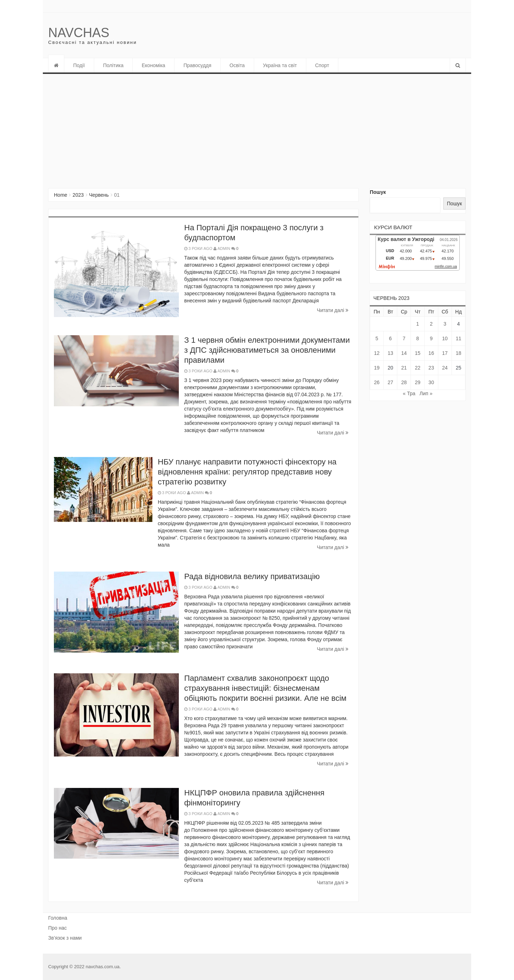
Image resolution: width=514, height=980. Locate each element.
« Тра (409, 393)
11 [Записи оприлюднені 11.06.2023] (459, 338)
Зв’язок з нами (65, 938)
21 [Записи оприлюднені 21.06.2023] (404, 368)
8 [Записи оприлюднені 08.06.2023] (418, 338)
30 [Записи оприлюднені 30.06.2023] (431, 382)
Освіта (237, 65)
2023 (78, 195)
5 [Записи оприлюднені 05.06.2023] (377, 338)
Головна (58, 918)
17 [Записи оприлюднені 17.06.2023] (445, 353)
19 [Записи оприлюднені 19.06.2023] (377, 368)
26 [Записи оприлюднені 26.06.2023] (377, 382)
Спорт (322, 65)
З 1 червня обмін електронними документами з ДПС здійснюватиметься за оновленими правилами (267, 350)
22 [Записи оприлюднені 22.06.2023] (418, 368)
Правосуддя (197, 65)
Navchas (79, 33)
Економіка (153, 65)
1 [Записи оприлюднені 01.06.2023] (418, 324)
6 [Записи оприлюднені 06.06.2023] (390, 338)
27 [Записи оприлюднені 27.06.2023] (390, 382)
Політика (113, 65)
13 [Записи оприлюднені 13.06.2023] (390, 353)
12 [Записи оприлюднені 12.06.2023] (377, 353)
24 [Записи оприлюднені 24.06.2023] (445, 368)
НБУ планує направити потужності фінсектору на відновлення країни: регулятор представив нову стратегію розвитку (247, 472)
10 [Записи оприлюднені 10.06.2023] (445, 338)
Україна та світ (280, 65)
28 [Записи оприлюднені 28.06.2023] (404, 382)
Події (79, 65)
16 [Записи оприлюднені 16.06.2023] (431, 353)
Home (61, 195)
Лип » (426, 393)
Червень (99, 195)
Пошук (378, 192)
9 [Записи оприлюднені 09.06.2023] (431, 338)
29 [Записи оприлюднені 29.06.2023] (418, 382)
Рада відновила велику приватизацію (252, 576)
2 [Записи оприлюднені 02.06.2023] (431, 324)
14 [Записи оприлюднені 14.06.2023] (404, 353)
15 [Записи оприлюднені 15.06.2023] (418, 353)
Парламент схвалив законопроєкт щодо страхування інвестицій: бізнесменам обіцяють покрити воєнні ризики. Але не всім (265, 688)
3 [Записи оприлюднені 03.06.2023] (445, 324)
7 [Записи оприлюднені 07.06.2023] (404, 338)
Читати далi (333, 310)
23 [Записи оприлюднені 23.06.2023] (431, 368)
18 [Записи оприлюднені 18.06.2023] (459, 353)
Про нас (57, 928)
